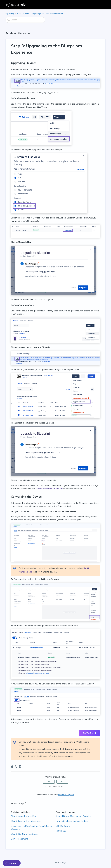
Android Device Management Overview (74, 816)
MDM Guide (61, 831)
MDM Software (63, 826)
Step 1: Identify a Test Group (24, 834)
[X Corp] (16, 767)
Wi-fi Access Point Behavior (49, 489)
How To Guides (23, 14)
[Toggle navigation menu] (101, 5)
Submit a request (66, 795)
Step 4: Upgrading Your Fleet (24, 816)
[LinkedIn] (20, 767)
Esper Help (10, 14)
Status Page (61, 863)
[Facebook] (12, 767)
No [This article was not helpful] (62, 782)
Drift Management (19, 839)
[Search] (25, 20)
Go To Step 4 (89, 733)
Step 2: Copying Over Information (26, 821)
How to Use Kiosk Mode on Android (72, 821)
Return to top (19, 803)
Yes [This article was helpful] (49, 782)
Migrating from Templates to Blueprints (48, 14)
